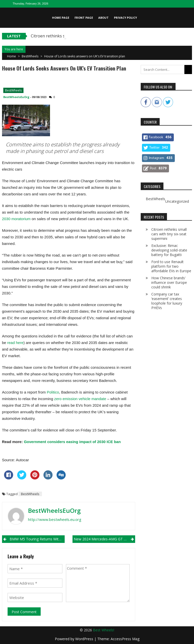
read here (15, 343)
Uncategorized (177, 201)
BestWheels (30, 56)
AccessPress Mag (125, 639)
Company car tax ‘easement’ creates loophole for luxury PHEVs (167, 301)
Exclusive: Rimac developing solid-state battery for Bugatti (169, 250)
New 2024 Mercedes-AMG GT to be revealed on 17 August (104, 539)
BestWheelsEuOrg (16, 97)
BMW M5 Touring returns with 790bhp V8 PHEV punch (37, 539)
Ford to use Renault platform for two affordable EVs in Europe (171, 266)
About (103, 18)
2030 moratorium (16, 219)
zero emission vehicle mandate (80, 399)
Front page (84, 18)
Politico (53, 392)
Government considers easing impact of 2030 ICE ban (72, 442)
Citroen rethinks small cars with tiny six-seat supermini (169, 234)
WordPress (85, 639)
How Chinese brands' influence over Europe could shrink (169, 282)
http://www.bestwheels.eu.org (55, 519)
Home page (61, 18)
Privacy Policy (125, 18)
